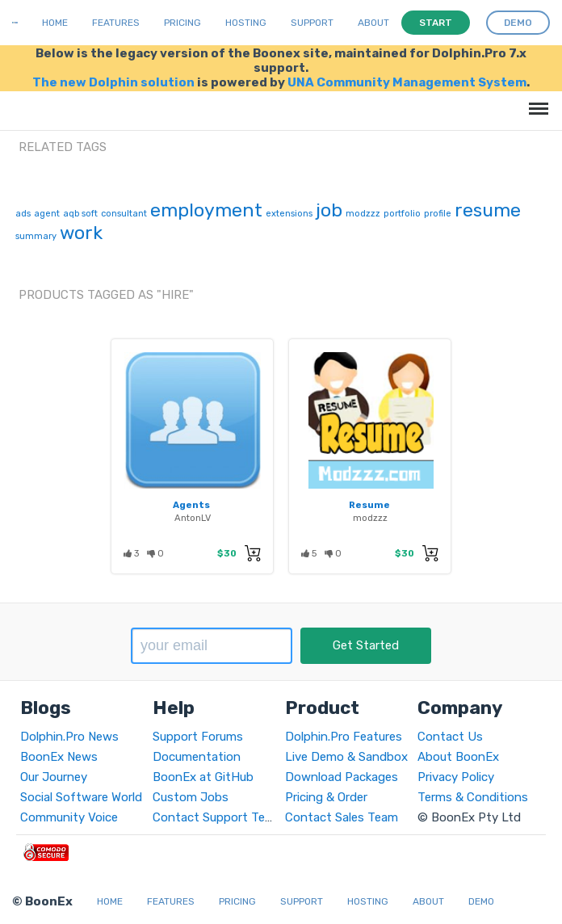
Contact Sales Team (342, 817)
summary (36, 236)
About (373, 23)
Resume (369, 505)
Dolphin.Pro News (69, 737)
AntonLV (193, 518)
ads (23, 214)
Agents (191, 505)
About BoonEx (458, 757)
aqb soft (80, 214)
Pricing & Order (326, 797)
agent (47, 214)
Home (55, 23)
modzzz (363, 214)
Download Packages (342, 777)
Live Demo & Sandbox (346, 757)
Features (116, 23)
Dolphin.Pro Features (344, 737)
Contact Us (450, 737)
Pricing (182, 23)
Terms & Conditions (473, 797)
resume (488, 210)
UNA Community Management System (407, 82)
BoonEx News (59, 757)
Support (312, 23)
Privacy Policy (456, 777)
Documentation (197, 757)
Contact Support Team (217, 817)
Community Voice (69, 817)
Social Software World (81, 797)
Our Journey (54, 777)
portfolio (402, 214)
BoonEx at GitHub (203, 777)
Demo (481, 901)
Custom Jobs (191, 797)
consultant (124, 214)
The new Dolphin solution (113, 82)
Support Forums (198, 737)
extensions (289, 214)
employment (206, 210)
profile (438, 214)
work (81, 233)
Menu (536, 101)
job (329, 210)
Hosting (246, 23)
